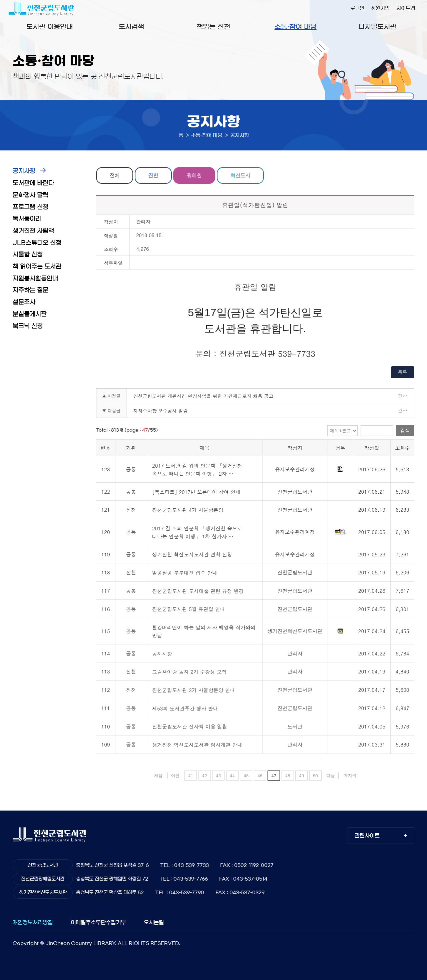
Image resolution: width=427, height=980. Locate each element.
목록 (403, 372)
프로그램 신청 (31, 207)
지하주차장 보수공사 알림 (160, 411)
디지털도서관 (377, 27)
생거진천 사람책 (33, 231)
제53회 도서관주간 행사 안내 (185, 708)
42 (205, 775)
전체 (115, 175)
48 (288, 775)
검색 (405, 430)
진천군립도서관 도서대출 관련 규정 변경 (198, 591)
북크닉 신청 (28, 326)
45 (246, 775)
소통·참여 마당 (296, 27)
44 (232, 775)
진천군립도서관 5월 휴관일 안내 (189, 609)
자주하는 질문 (31, 290)
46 (260, 775)
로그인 (357, 8)
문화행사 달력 (31, 195)
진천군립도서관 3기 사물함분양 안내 (194, 690)
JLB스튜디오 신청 (37, 243)
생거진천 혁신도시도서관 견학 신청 (192, 555)
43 (218, 775)
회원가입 (380, 8)
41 (191, 775)
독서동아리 (27, 219)
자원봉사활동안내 (35, 279)
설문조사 (24, 302)
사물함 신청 (28, 255)
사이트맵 (406, 8)
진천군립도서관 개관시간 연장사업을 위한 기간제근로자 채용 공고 (203, 396)
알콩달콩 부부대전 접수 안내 (185, 573)
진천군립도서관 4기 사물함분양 (188, 510)
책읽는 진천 (213, 27)
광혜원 (194, 175)
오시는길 (154, 922)
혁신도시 (240, 175)
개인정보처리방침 (33, 922)
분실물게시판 (30, 314)
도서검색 (131, 27)
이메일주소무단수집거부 (98, 922)
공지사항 (24, 171)
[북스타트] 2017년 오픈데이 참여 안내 (196, 492)
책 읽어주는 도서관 (37, 267)
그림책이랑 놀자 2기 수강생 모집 (189, 672)
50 (315, 775)
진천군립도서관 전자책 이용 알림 (190, 727)
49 (301, 775)
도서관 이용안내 (50, 27)
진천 (153, 175)
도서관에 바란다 (33, 183)
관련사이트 (367, 836)
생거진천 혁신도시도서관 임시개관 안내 (197, 745)
